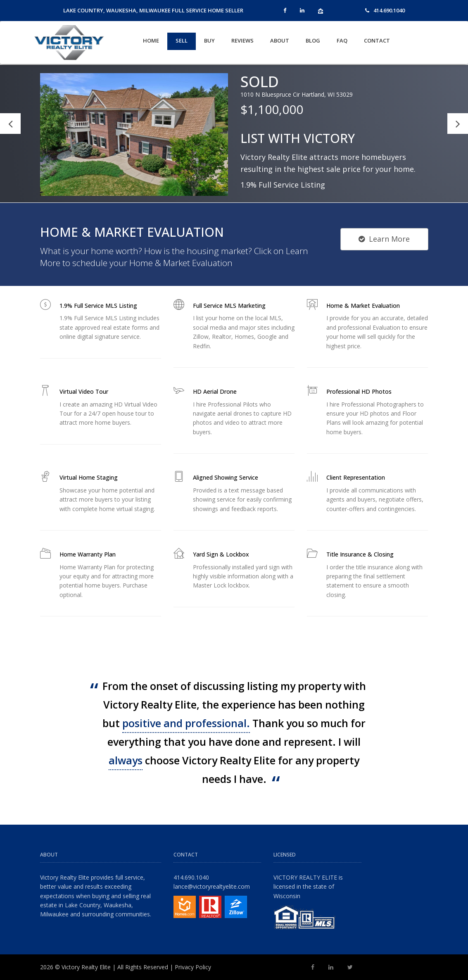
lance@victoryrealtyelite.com (212, 886)
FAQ (342, 40)
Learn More (384, 239)
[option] (234, 134)
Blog (313, 40)
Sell (182, 40)
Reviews (242, 40)
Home (151, 40)
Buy (209, 40)
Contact (377, 40)
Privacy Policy (193, 967)
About (280, 40)
